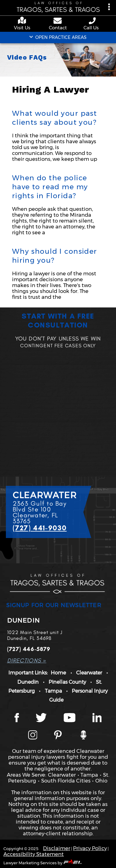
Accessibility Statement (34, 854)
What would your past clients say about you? (55, 118)
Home (58, 673)
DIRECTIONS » (27, 660)
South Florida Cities (66, 781)
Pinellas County (67, 682)
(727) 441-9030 (40, 528)
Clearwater (89, 673)
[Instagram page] (33, 736)
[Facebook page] (17, 718)
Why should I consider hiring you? (55, 256)
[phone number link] (93, 21)
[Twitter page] (41, 718)
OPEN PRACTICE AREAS (58, 37)
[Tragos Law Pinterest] (58, 736)
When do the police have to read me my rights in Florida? (50, 187)
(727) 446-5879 (29, 649)
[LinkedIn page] (97, 718)
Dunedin (28, 682)
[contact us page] (58, 21)
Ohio (101, 781)
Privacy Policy (90, 848)
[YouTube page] (70, 718)
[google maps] (23, 21)
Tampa (53, 691)
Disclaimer (57, 848)
